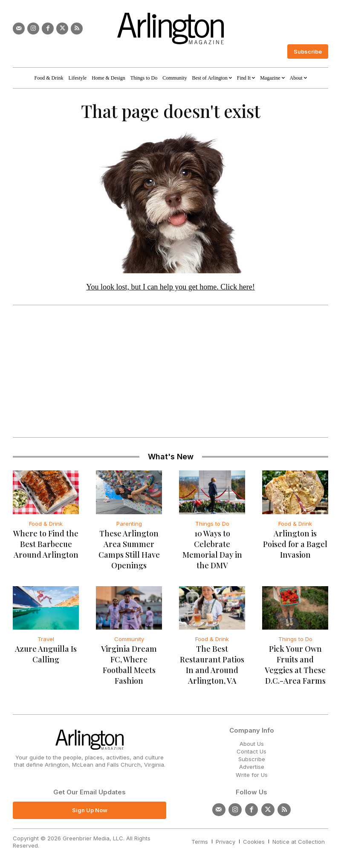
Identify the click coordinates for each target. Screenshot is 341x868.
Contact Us (251, 753)
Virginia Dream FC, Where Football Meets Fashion (129, 661)
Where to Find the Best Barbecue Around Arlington (46, 546)
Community (129, 640)
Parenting (129, 525)
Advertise (252, 768)
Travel (46, 640)
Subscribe (252, 761)
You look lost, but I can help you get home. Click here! (170, 289)
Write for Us (252, 776)
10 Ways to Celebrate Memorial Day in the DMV (212, 546)
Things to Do (212, 525)
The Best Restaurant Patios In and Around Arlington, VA (212, 661)
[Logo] (170, 29)
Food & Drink (46, 525)
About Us (252, 745)
